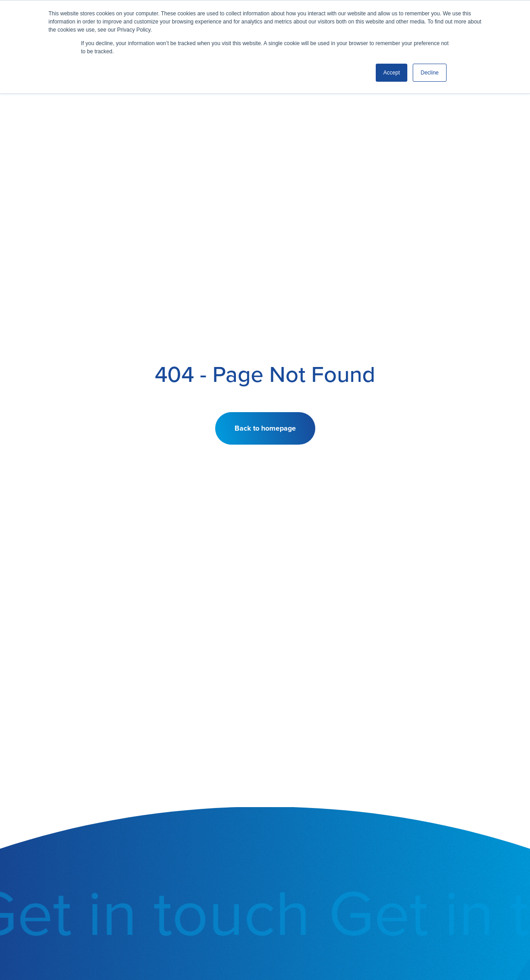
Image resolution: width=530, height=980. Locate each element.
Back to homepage (265, 428)
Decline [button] (429, 73)
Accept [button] (392, 73)
